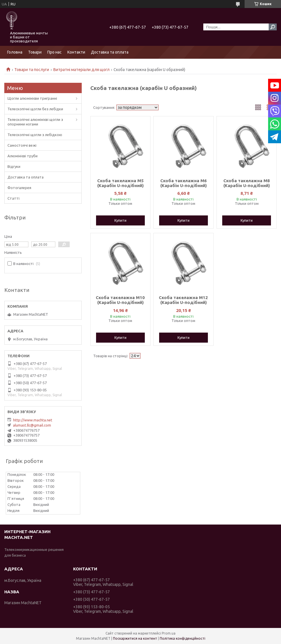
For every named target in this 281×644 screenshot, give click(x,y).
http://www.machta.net (33, 420)
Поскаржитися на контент (135, 638)
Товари (35, 52)
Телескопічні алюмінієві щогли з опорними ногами (35, 122)
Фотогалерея (19, 188)
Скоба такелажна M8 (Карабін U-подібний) (247, 183)
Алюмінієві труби (23, 156)
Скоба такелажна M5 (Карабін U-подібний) (120, 183)
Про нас (54, 52)
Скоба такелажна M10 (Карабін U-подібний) (120, 300)
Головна (15, 52)
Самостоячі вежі (22, 145)
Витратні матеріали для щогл (81, 70)
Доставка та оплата (110, 52)
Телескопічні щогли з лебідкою (35, 135)
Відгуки (14, 166)
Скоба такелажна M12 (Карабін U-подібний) (183, 300)
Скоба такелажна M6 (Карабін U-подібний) (184, 183)
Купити (120, 220)
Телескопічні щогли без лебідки (35, 109)
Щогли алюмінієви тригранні (32, 98)
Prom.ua (169, 633)
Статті (13, 198)
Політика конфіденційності (183, 638)
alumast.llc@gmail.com (32, 425)
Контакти (76, 52)
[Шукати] (273, 27)
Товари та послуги (32, 70)
